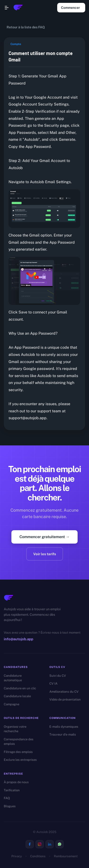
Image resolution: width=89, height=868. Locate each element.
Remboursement (66, 856)
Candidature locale (17, 696)
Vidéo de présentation (65, 699)
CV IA (53, 684)
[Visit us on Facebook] (30, 844)
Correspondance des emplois (19, 742)
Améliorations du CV (64, 692)
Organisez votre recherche (15, 729)
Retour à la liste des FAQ (25, 27)
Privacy (17, 856)
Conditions (38, 856)
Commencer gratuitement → (44, 537)
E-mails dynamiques (64, 727)
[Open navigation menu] (7, 8)
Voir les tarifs (45, 554)
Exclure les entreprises (20, 760)
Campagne (12, 704)
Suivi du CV (58, 676)
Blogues (10, 806)
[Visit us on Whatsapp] (60, 844)
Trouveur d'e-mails (63, 734)
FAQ (7, 798)
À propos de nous (16, 782)
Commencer (71, 8)
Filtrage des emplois (18, 752)
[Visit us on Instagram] (40, 844)
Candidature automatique (13, 678)
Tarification (12, 790)
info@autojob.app (19, 639)
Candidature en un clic (20, 688)
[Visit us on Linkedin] (50, 844)
